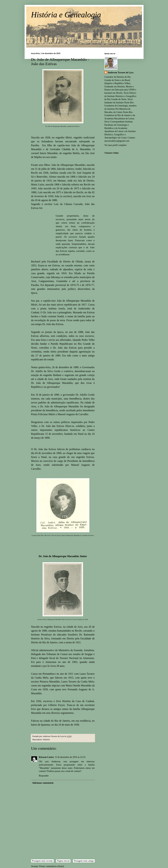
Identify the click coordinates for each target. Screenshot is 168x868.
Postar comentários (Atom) (52, 866)
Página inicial (63, 861)
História (47, 740)
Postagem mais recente (42, 861)
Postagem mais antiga (84, 861)
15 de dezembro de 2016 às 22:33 (70, 757)
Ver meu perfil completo (116, 145)
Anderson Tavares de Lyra (121, 73)
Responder (44, 776)
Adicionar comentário (43, 783)
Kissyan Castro (46, 757)
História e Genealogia (66, 15)
